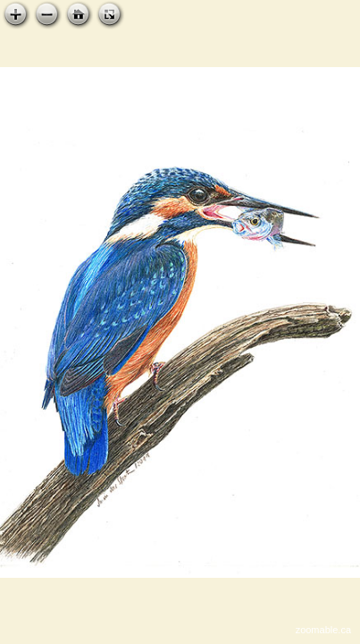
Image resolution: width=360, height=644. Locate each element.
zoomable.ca (323, 630)
